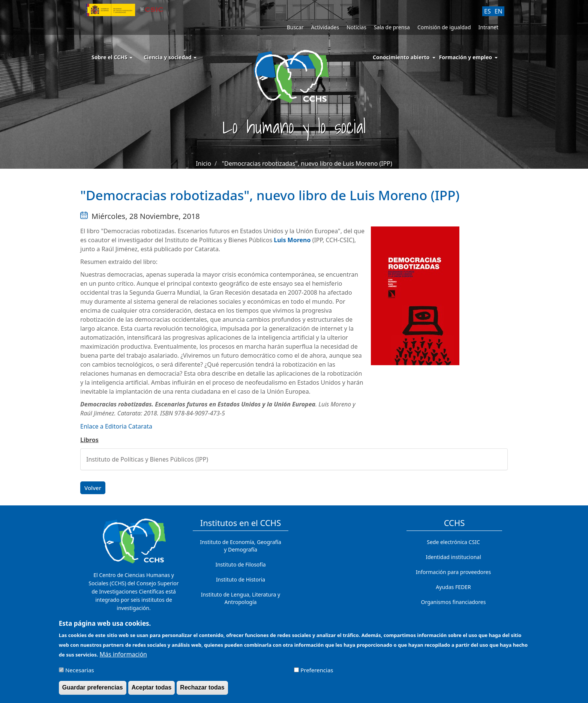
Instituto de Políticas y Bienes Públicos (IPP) (147, 459)
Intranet (488, 27)
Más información (123, 658)
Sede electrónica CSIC (453, 542)
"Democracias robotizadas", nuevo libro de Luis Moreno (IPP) (307, 163)
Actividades (325, 27)
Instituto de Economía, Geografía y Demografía (241, 546)
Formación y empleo (466, 57)
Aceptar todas (152, 691)
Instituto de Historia (241, 579)
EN (499, 11)
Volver (93, 488)
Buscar (295, 27)
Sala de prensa (392, 27)
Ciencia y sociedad (170, 57)
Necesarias (80, 673)
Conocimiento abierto (401, 57)
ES (487, 11)
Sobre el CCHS (112, 57)
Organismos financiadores (454, 602)
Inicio (203, 163)
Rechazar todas (202, 691)
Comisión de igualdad (444, 27)
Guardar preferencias (93, 691)
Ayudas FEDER (453, 587)
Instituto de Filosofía (240, 564)
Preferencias (317, 673)
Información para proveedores (453, 572)
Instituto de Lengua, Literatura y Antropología (241, 598)
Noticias (356, 27)
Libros (89, 440)
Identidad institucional (453, 557)
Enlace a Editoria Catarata (116, 426)
